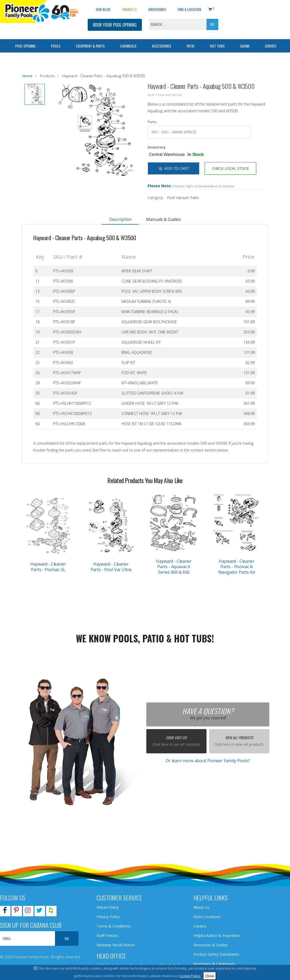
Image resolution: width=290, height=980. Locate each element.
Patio (191, 46)
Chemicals (128, 46)
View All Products (239, 738)
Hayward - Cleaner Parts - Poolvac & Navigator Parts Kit (237, 567)
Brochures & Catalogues (214, 964)
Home (27, 76)
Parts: (152, 122)
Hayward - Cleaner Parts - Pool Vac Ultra (111, 567)
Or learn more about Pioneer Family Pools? (208, 761)
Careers (200, 926)
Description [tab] (120, 219)
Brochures (157, 9)
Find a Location (189, 9)
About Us (201, 907)
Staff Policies (107, 935)
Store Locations (207, 917)
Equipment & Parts (90, 46)
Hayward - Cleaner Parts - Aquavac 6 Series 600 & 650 (174, 567)
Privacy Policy (108, 917)
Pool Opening (25, 46)
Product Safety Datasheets (216, 954)
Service (271, 46)
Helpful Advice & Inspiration (217, 935)
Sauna (245, 46)
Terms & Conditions (114, 926)
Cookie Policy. (190, 976)
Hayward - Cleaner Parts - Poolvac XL (48, 567)
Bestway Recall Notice (116, 945)
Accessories (161, 46)
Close (210, 976)
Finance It (129, 9)
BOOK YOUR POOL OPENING (115, 25)
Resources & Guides (211, 945)
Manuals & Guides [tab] (163, 219)
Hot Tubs (217, 46)
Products (47, 76)
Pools (56, 46)
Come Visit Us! (176, 738)
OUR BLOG (103, 9)
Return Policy (108, 907)
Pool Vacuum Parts (183, 198)
